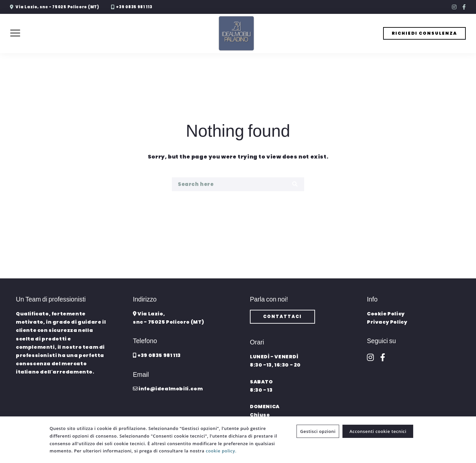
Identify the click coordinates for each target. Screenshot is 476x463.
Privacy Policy (387, 322)
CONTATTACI (282, 317)
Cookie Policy (386, 314)
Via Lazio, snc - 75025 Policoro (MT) (57, 7)
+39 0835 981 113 (134, 7)
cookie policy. (221, 451)
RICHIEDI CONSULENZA (424, 33)
